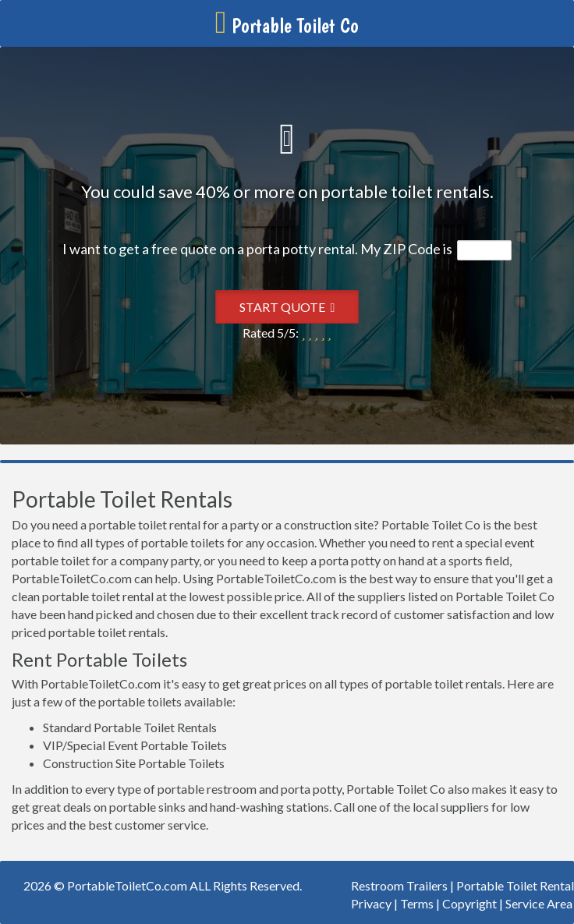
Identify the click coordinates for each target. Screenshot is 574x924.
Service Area (539, 903)
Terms (417, 903)
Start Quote (287, 307)
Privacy (371, 903)
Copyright (469, 903)
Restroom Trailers (399, 885)
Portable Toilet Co (287, 25)
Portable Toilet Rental (515, 885)
